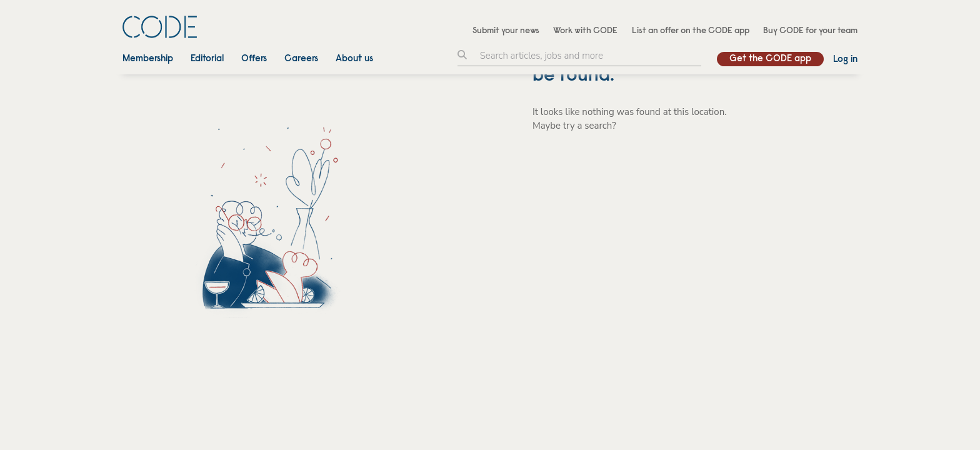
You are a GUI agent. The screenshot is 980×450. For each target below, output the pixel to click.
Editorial (207, 59)
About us (354, 59)
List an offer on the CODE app (691, 31)
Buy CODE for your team (810, 31)
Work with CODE (585, 31)
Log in (845, 60)
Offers (254, 59)
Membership (148, 59)
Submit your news (506, 31)
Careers (301, 59)
